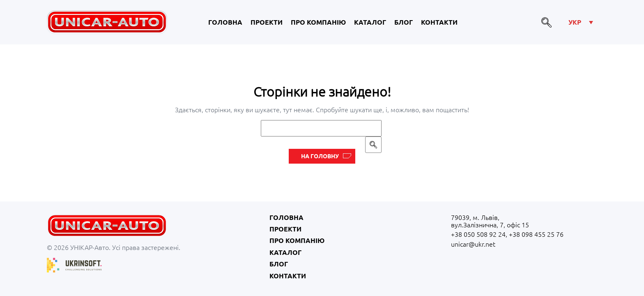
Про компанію (318, 22)
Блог (404, 22)
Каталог (370, 22)
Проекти (267, 22)
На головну (320, 156)
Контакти (439, 22)
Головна (225, 22)
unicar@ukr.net (473, 244)
